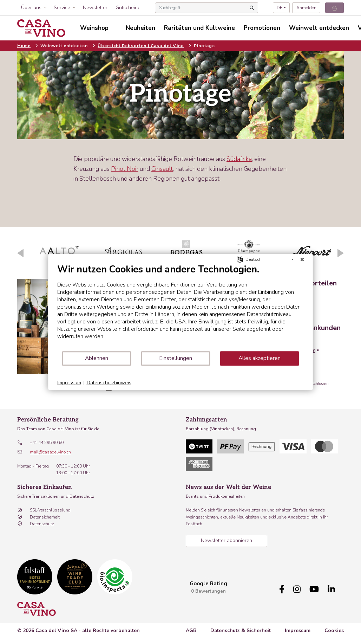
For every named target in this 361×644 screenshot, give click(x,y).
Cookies (334, 630)
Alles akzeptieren (260, 358)
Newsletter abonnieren (227, 540)
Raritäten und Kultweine (199, 28)
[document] (181, 307)
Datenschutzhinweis (109, 383)
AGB (191, 630)
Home (24, 46)
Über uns (31, 8)
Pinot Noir (125, 169)
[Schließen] (302, 259)
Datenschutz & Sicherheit (241, 630)
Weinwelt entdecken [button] (319, 28)
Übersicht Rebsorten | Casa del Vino (141, 46)
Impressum (298, 630)
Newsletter (95, 8)
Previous (20, 253)
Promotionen (262, 28)
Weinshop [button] (94, 28)
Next (341, 253)
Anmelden (306, 8)
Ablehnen (97, 358)
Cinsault (162, 169)
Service (62, 8)
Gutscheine (128, 8)
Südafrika (239, 159)
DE (280, 8)
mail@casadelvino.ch (50, 452)
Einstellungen (176, 358)
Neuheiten (140, 28)
